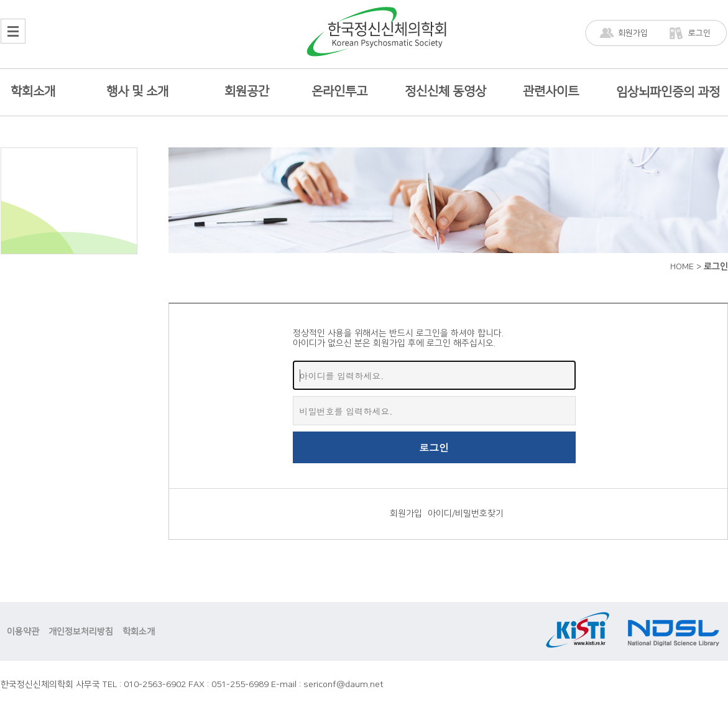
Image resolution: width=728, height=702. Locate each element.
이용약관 (23, 632)
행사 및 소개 (137, 91)
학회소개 (33, 91)
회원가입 (633, 33)
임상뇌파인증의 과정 (668, 92)
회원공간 (247, 91)
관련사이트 (551, 91)
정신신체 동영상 (445, 91)
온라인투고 (339, 91)
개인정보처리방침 (81, 632)
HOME (682, 267)
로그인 (699, 33)
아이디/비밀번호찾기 (466, 514)
